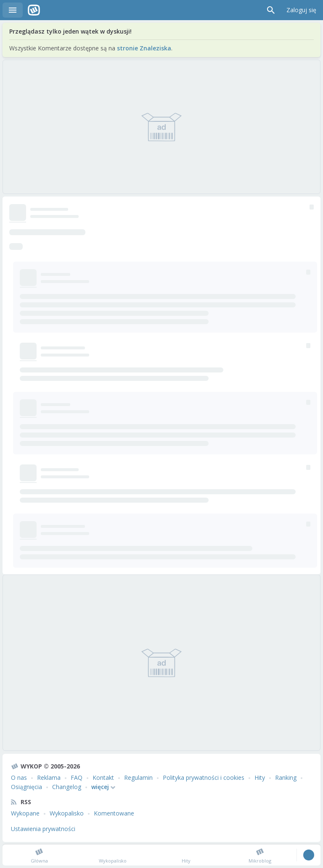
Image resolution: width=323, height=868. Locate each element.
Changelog (67, 787)
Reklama (49, 778)
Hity (260, 778)
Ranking (286, 778)
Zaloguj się (301, 10)
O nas (19, 778)
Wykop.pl (34, 10)
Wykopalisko (67, 813)
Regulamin (138, 778)
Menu (13, 10)
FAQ (77, 778)
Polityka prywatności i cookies (204, 778)
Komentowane (114, 813)
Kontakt (103, 778)
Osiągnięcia (26, 787)
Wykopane (25, 813)
